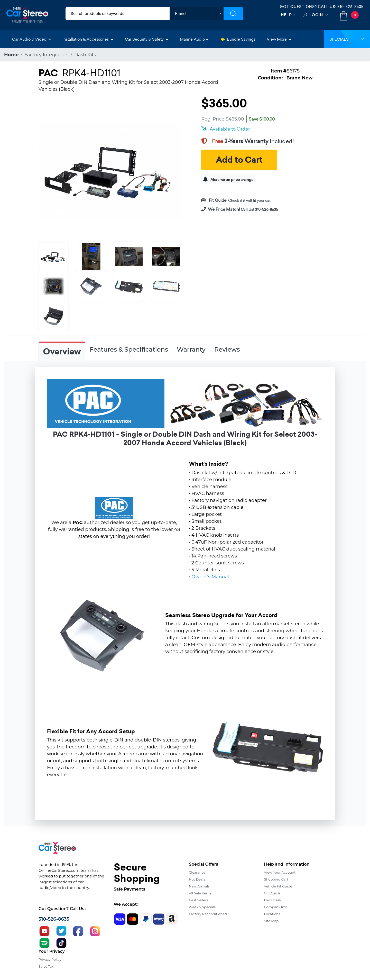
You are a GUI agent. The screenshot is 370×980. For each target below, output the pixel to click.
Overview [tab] (62, 352)
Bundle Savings (238, 39)
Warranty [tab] (191, 349)
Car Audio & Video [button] (32, 39)
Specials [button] (347, 39)
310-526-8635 (350, 7)
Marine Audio (194, 39)
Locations (272, 914)
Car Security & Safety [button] (147, 39)
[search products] (118, 14)
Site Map (271, 921)
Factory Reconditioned (208, 914)
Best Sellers (198, 900)
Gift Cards (272, 893)
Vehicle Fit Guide (278, 886)
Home (11, 55)
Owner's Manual (210, 577)
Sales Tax (46, 966)
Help (286, 15)
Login (316, 15)
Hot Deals (197, 879)
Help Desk (273, 900)
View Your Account (280, 872)
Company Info (276, 907)
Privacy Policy (50, 959)
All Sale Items (200, 893)
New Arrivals (199, 886)
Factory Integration (47, 55)
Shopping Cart (276, 879)
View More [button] (279, 39)
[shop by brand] (197, 14)
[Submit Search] (233, 14)
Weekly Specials (202, 907)
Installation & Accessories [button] (88, 39)
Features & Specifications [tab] (129, 349)
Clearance (197, 872)
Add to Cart (239, 160)
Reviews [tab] (227, 349)
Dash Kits (85, 55)
